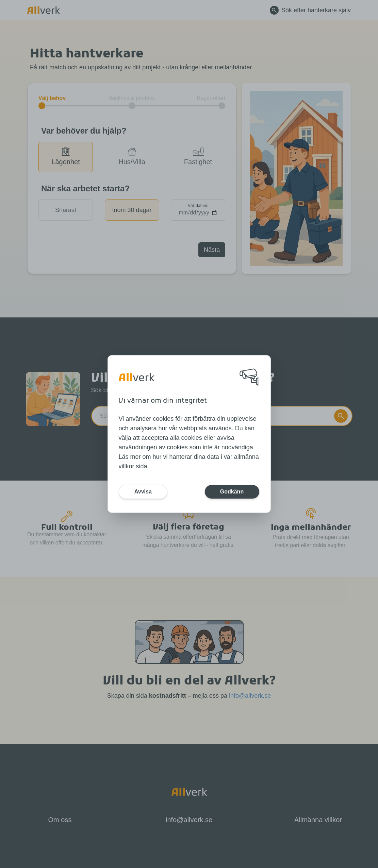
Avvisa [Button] (144, 492)
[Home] (137, 377)
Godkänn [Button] (231, 492)
